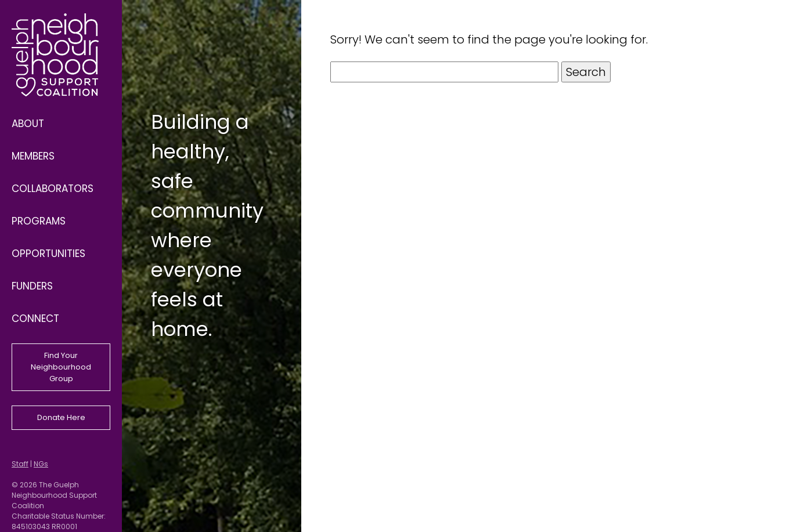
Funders (32, 286)
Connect (35, 319)
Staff (20, 464)
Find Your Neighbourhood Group (61, 367)
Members (33, 156)
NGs (41, 464)
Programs (39, 221)
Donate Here (61, 417)
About (28, 124)
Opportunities (48, 254)
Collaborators (53, 189)
